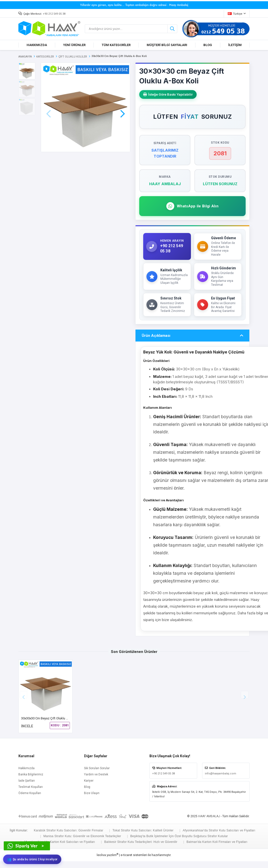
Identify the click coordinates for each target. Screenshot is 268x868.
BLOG (208, 45)
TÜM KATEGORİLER (116, 45)
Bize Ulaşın (92, 794)
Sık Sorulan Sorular (97, 769)
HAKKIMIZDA (37, 45)
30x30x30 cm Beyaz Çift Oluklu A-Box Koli (51, 720)
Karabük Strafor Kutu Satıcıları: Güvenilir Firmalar (68, 831)
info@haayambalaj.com (221, 775)
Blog (87, 788)
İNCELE (27, 727)
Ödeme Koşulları (30, 794)
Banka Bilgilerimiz (31, 775)
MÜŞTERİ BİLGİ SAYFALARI (167, 45)
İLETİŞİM (235, 45)
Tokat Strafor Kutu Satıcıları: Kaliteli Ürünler (143, 831)
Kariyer (89, 782)
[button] (123, 107)
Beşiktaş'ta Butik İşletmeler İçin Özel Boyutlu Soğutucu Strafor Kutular (179, 837)
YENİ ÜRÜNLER (74, 45)
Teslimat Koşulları (31, 788)
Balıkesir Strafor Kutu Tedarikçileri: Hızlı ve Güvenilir (141, 843)
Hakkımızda (26, 769)
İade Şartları (27, 782)
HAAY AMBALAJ (209, 817)
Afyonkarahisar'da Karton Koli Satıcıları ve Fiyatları (59, 843)
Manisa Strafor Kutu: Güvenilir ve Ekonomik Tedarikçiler (82, 837)
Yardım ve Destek (96, 775)
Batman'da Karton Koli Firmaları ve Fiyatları (217, 843)
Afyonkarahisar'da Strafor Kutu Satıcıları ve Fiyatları (219, 831)
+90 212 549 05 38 (54, 14)
